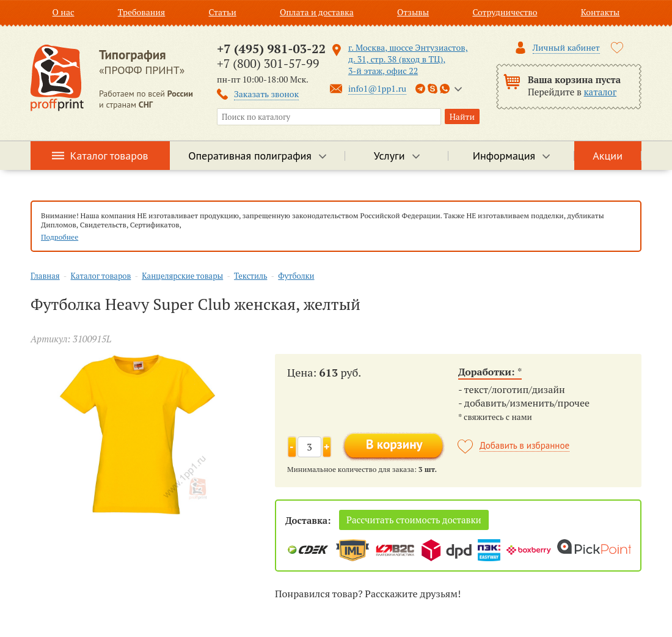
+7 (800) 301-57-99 (268, 63)
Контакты (601, 12)
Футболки (296, 276)
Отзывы (413, 12)
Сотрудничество (505, 12)
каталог (601, 92)
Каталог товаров (109, 156)
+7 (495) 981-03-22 (271, 49)
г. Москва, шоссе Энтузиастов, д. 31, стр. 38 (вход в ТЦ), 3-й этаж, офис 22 (408, 59)
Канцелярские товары (182, 276)
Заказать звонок (266, 94)
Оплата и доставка (317, 12)
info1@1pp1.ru (377, 88)
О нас (64, 12)
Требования (142, 12)
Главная (45, 276)
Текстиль (250, 276)
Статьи (222, 12)
